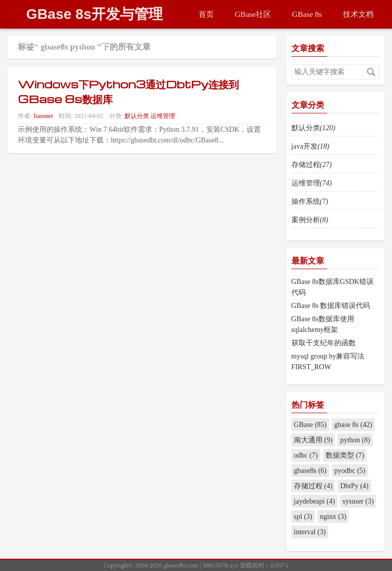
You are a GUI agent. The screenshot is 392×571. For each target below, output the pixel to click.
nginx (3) (333, 517)
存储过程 (312, 165)
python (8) (355, 440)
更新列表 (93, 43)
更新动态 (41, 43)
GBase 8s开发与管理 (94, 14)
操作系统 (310, 201)
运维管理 (163, 116)
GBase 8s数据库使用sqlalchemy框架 (323, 324)
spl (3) (303, 517)
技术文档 (358, 14)
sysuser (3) (358, 501)
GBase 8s (307, 14)
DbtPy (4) (354, 486)
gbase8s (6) (310, 471)
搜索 (371, 72)
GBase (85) (310, 425)
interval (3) (310, 532)
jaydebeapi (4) (314, 501)
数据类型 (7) (345, 455)
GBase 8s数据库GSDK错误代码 (333, 287)
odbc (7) (306, 455)
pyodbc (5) (350, 471)
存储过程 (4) (313, 486)
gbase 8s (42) (353, 425)
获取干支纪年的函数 (324, 343)
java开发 (311, 146)
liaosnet (43, 116)
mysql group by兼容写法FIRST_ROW (328, 362)
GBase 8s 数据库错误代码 (331, 306)
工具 (137, 43)
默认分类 (137, 116)
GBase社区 (253, 14)
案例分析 (310, 220)
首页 (206, 14)
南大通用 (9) (313, 440)
